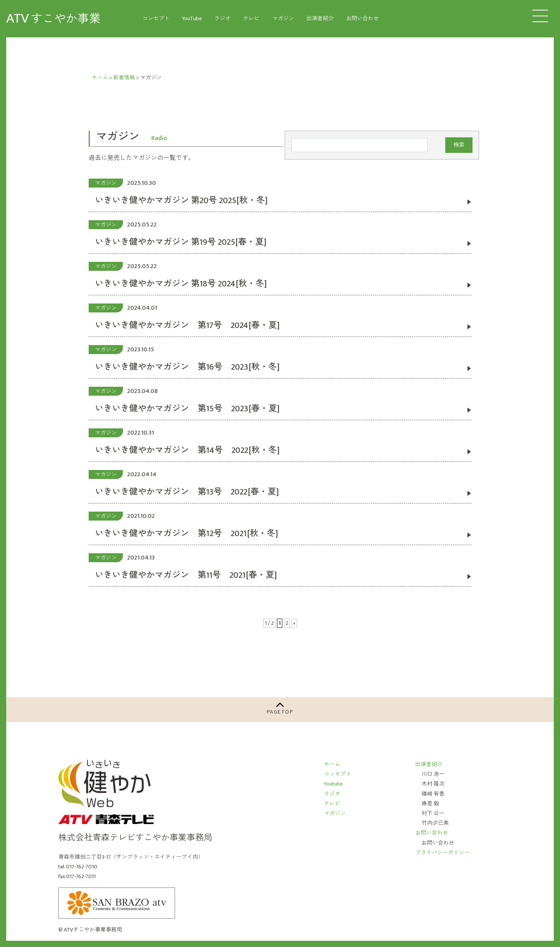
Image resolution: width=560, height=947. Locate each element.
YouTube (192, 18)
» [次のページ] (294, 623)
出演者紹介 (320, 18)
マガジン (283, 18)
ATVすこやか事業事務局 (93, 930)
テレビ (251, 18)
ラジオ (222, 18)
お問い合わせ (362, 18)
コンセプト (156, 18)
